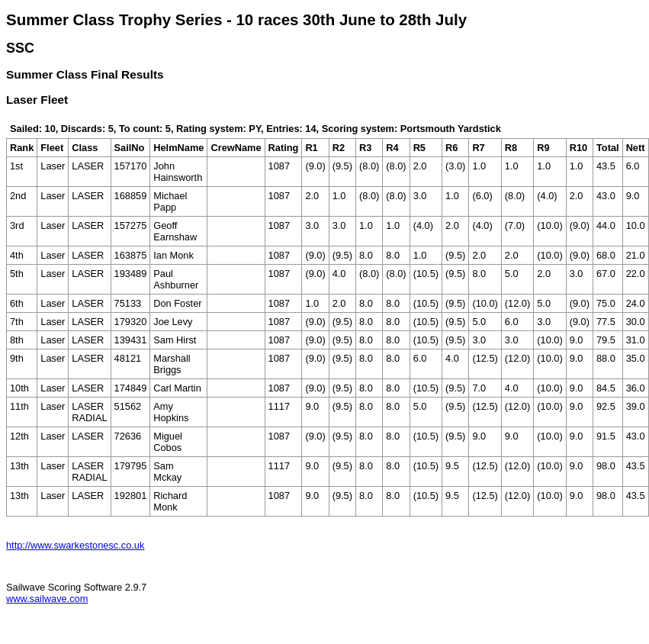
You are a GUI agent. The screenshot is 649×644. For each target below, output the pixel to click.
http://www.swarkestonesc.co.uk (75, 545)
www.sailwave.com (47, 599)
